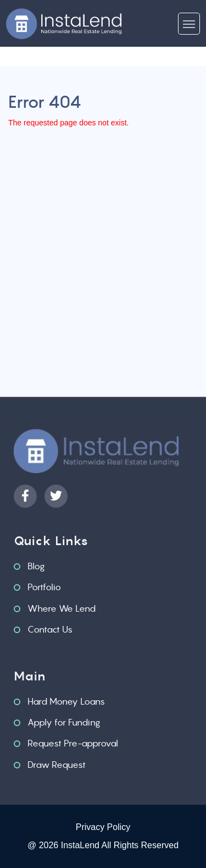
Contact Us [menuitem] (50, 629)
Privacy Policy (103, 827)
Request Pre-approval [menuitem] (73, 743)
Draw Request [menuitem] (57, 765)
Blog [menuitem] (36, 566)
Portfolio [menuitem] (44, 587)
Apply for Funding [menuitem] (64, 722)
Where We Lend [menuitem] (62, 608)
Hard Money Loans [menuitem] (66, 701)
